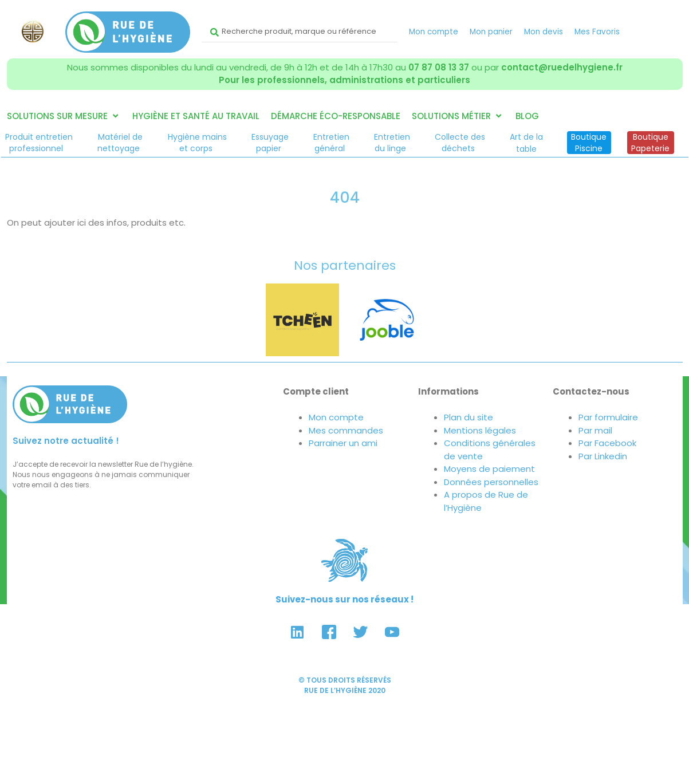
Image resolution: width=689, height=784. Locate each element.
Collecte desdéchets (460, 143)
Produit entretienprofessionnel (39, 143)
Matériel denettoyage (120, 143)
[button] (64, 117)
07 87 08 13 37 (439, 67)
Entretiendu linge (392, 143)
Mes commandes (346, 430)
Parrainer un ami (343, 443)
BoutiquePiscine (589, 143)
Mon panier (491, 32)
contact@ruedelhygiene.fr (562, 67)
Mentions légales (480, 430)
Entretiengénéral (331, 143)
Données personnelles (491, 482)
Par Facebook (607, 443)
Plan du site (468, 417)
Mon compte (434, 32)
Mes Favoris (597, 32)
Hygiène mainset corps (197, 143)
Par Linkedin (603, 456)
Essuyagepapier (270, 143)
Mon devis (544, 32)
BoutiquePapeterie (650, 143)
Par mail (595, 430)
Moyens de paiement (489, 469)
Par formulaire (608, 417)
